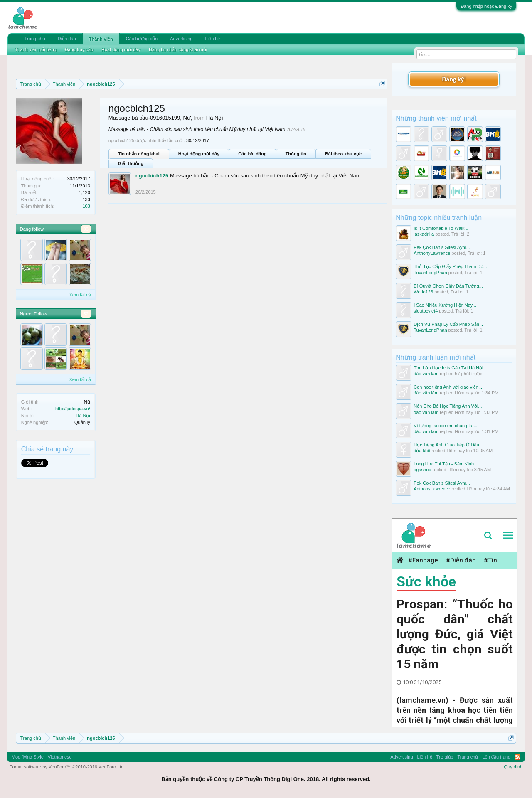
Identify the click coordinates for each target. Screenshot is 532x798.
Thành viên (101, 39)
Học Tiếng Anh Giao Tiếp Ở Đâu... (448, 445)
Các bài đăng (252, 154)
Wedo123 (423, 292)
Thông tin (296, 154)
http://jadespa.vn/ (73, 409)
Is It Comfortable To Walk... (441, 228)
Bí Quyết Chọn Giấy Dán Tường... (448, 286)
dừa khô (422, 451)
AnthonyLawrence (432, 253)
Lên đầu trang (496, 757)
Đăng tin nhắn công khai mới (178, 49)
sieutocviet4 (426, 311)
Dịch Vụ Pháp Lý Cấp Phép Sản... (448, 324)
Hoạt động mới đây (199, 154)
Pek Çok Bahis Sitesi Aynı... (442, 247)
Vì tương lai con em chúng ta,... (445, 426)
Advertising (181, 39)
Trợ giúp (445, 757)
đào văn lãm (426, 374)
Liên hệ (212, 39)
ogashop (422, 470)
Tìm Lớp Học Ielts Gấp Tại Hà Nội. (449, 368)
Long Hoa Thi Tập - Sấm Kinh (444, 464)
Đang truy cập (79, 49)
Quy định (514, 767)
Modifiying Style (28, 757)
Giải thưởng (131, 163)
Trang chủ (35, 39)
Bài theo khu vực (343, 154)
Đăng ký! (454, 79)
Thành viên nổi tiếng (36, 49)
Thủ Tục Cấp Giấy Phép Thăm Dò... (450, 266)
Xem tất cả (80, 295)
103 (86, 206)
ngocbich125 (152, 176)
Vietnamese (60, 757)
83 (86, 229)
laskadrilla (424, 234)
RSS (517, 757)
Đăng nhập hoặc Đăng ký (486, 6)
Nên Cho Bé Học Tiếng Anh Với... (448, 406)
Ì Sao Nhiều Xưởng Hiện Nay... (445, 305)
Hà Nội (83, 416)
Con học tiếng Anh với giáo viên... (448, 387)
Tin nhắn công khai (139, 154)
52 (86, 314)
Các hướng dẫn (142, 39)
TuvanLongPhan (430, 273)
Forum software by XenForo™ (67, 767)
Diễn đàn (67, 39)
